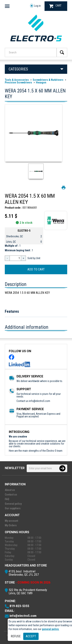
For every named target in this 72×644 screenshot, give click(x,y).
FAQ (7, 499)
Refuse (16, 636)
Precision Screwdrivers (18, 82)
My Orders (11, 525)
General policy (13, 504)
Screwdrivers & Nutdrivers (48, 80)
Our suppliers (13, 508)
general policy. (50, 629)
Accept (31, 636)
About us (10, 490)
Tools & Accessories (17, 80)
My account (11, 521)
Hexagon (41, 82)
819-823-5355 (19, 606)
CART (55, 6)
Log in (35, 6)
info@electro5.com (40, 401)
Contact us (11, 495)
